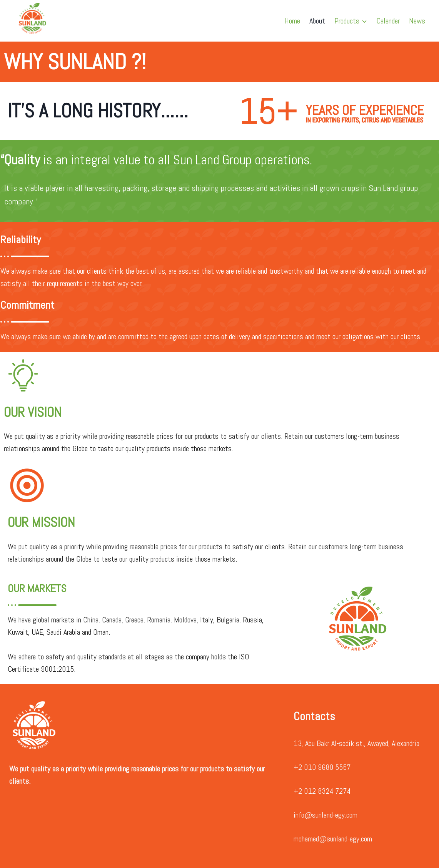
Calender (388, 21)
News (417, 21)
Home (292, 21)
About (317, 21)
